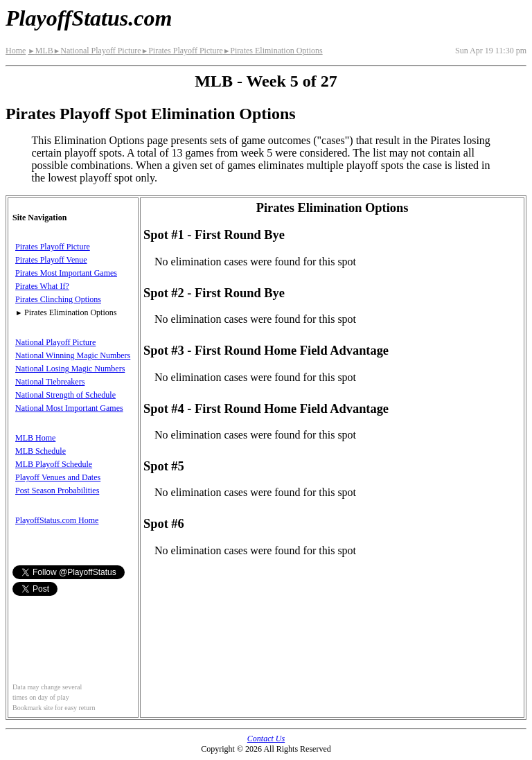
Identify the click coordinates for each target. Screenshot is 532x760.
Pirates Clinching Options (58, 299)
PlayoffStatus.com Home (57, 520)
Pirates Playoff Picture (182, 51)
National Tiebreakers (50, 382)
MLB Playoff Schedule (54, 464)
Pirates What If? (42, 286)
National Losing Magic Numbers (70, 369)
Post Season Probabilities (57, 491)
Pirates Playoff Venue (51, 260)
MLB (40, 51)
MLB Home (35, 438)
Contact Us (266, 739)
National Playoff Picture (97, 51)
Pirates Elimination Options (273, 51)
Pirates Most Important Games (66, 273)
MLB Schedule (41, 451)
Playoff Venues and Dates (58, 477)
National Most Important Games (69, 408)
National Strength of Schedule (65, 395)
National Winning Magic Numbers (73, 355)
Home (16, 51)
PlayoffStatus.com (89, 18)
